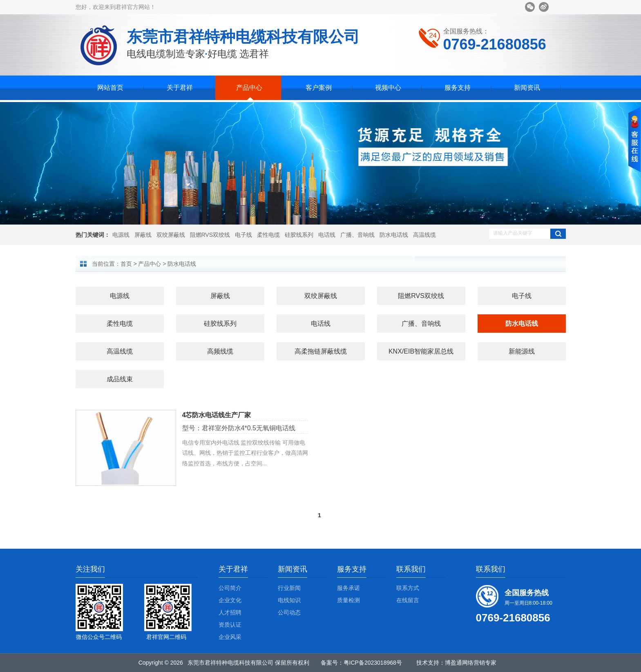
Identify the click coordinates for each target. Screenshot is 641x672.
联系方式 (408, 588)
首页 (126, 264)
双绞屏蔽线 (171, 235)
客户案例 (319, 88)
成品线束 (120, 379)
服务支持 (458, 88)
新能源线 (522, 351)
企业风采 (230, 637)
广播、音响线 (357, 235)
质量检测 (348, 600)
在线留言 (408, 600)
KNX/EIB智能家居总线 (421, 351)
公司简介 (230, 588)
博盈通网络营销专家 (471, 663)
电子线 (243, 235)
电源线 (121, 235)
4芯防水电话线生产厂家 (217, 415)
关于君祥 (180, 88)
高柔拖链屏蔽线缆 (321, 351)
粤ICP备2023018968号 (373, 663)
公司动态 (289, 612)
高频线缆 (220, 351)
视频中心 (388, 88)
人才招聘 (230, 612)
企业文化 (230, 600)
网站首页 (110, 88)
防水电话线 (394, 235)
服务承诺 (348, 588)
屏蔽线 (143, 235)
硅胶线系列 (299, 235)
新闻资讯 (527, 88)
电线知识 (289, 600)
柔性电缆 (268, 235)
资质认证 (230, 625)
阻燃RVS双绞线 (210, 235)
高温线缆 (424, 235)
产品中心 (249, 88)
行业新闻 (289, 588)
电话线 (327, 235)
